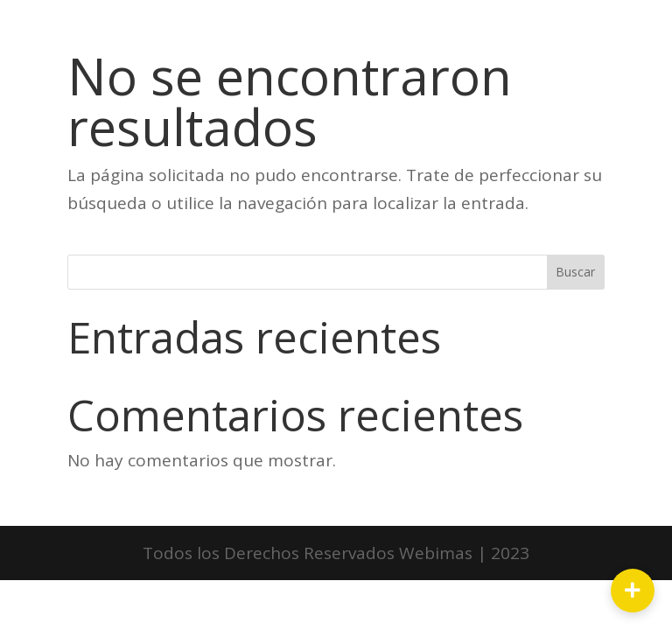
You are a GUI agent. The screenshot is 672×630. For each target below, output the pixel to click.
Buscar (575, 272)
